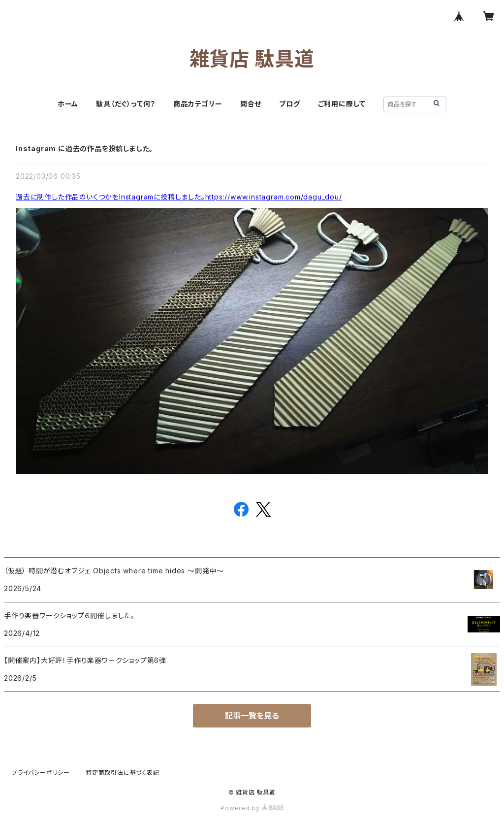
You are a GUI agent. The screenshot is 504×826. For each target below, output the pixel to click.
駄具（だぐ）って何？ (126, 104)
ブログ (289, 104)
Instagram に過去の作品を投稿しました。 (84, 149)
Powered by (252, 808)
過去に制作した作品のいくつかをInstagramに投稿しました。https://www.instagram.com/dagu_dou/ (179, 197)
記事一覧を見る (252, 716)
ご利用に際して (342, 104)
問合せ (251, 104)
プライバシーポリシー (41, 773)
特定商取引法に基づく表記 (123, 773)
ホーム (68, 104)
